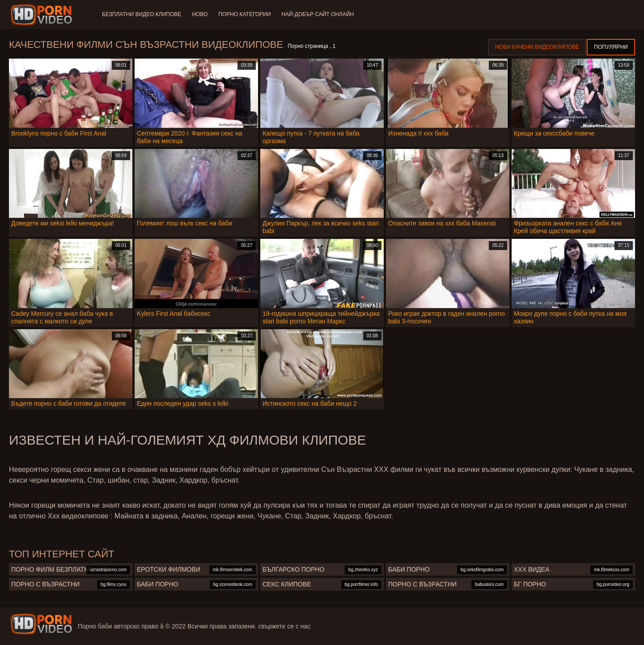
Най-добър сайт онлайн (318, 14)
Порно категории (244, 14)
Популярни (611, 47)
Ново (200, 14)
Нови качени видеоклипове (537, 47)
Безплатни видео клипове (142, 14)
